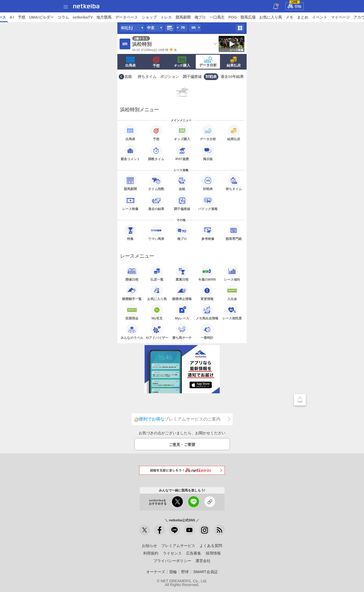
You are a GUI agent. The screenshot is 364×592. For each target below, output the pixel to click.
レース (41, 17)
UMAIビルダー (83, 17)
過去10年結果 (232, 77)
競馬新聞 (225, 17)
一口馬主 (258, 17)
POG (274, 17)
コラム (104, 17)
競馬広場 (289, 17)
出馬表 (130, 62)
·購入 (182, 62)
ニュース (24, 17)
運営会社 (203, 561)
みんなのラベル (132, 331)
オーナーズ (156, 572)
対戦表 (211, 77)
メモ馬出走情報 (207, 312)
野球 (185, 572)
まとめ (344, 17)
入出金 (232, 292)
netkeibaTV (124, 17)
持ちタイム (147, 77)
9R (193, 28)
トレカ (208, 17)
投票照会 (132, 312)
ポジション (170, 77)
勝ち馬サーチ (182, 331)
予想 (63, 17)
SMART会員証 (205, 572)
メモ (331, 17)
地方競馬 (145, 17)
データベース (168, 17)
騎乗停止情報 (182, 292)
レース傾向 (232, 273)
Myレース (182, 312)
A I (53, 17)
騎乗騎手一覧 (132, 292)
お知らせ (149, 546)
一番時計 (207, 331)
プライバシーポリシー (172, 561)
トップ (8, 17)
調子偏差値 (192, 77)
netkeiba (86, 6)
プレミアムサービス (178, 546)
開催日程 (132, 273)
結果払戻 (234, 62)
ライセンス (172, 553)
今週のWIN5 (207, 273)
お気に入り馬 (312, 17)
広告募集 (194, 553)
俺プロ (241, 17)
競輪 (295, 5)
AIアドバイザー (157, 331)
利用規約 (151, 553)
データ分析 (208, 62)
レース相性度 (232, 312)
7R (183, 28)
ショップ (191, 17)
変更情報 (207, 292)
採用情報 (213, 553)
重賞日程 (182, 273)
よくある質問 (211, 546)
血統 (128, 77)
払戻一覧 (157, 273)
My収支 (157, 312)
